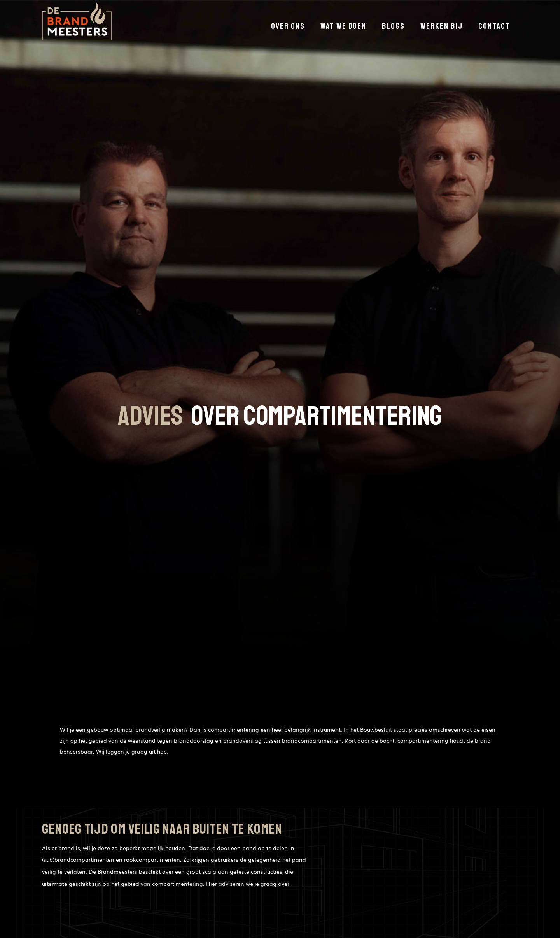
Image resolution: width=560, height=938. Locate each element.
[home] (77, 23)
